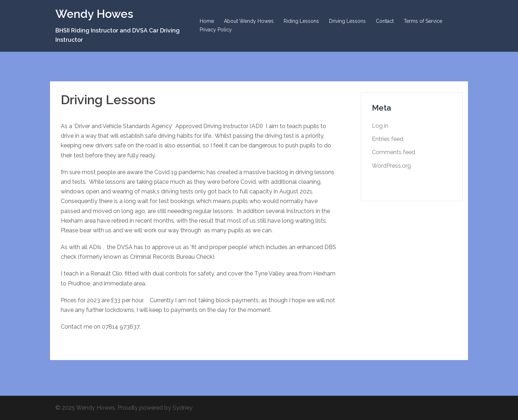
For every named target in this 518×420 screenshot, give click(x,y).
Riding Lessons (301, 21)
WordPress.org (391, 166)
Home (207, 21)
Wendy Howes (94, 14)
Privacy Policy (216, 30)
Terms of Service (423, 21)
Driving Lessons (347, 21)
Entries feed (388, 139)
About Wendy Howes (249, 21)
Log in (380, 126)
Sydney (183, 408)
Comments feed (394, 152)
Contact (385, 21)
